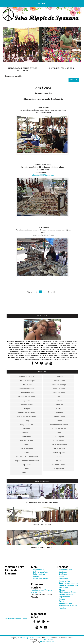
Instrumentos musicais (62, 68)
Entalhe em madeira (27, 413)
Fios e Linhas (65, 581)
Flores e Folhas (59, 417)
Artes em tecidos (27, 393)
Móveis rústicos (27, 441)
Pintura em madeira (59, 445)
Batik (59, 397)
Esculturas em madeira (27, 417)
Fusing (27, 421)
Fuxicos (59, 421)
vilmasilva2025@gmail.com (43, 175)
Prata (27, 453)
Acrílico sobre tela (27, 377)
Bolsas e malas (27, 405)
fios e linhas (27, 473)
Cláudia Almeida (47, 640)
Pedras (27, 445)
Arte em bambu (59, 381)
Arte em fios (27, 385)
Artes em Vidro (65, 570)
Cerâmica (59, 405)
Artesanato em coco (27, 397)
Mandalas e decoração (42, 547)
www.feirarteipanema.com (16, 619)
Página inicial (39, 570)
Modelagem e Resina (68, 592)
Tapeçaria (27, 465)
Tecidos (62, 608)
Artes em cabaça (59, 385)
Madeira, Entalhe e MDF (69, 585)
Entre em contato (40, 572)
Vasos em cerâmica (42, 525)
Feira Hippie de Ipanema (39, 575)
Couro (59, 409)
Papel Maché (64, 597)
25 (54, 292)
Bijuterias (27, 401)
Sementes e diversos (68, 606)
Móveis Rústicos (66, 594)
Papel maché (59, 441)
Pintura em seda (27, 449)
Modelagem (59, 437)
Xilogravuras (59, 469)
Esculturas (59, 413)
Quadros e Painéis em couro (27, 457)
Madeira (27, 429)
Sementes (59, 461)
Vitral (27, 469)
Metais (62, 590)
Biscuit (59, 401)
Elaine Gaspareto (47, 642)
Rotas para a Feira (41, 579)
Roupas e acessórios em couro (27, 461)
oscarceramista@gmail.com (43, 235)
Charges (27, 409)
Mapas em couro (59, 429)
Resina (59, 457)
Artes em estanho (27, 389)
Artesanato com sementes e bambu (42, 502)
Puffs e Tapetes (59, 453)
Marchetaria (27, 433)
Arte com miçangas (27, 381)
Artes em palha (59, 389)
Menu (42, 4)
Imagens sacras (27, 425)
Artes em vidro (59, 393)
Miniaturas (27, 437)
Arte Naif (59, 377)
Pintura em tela (59, 449)
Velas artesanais (59, 465)
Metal (59, 433)
